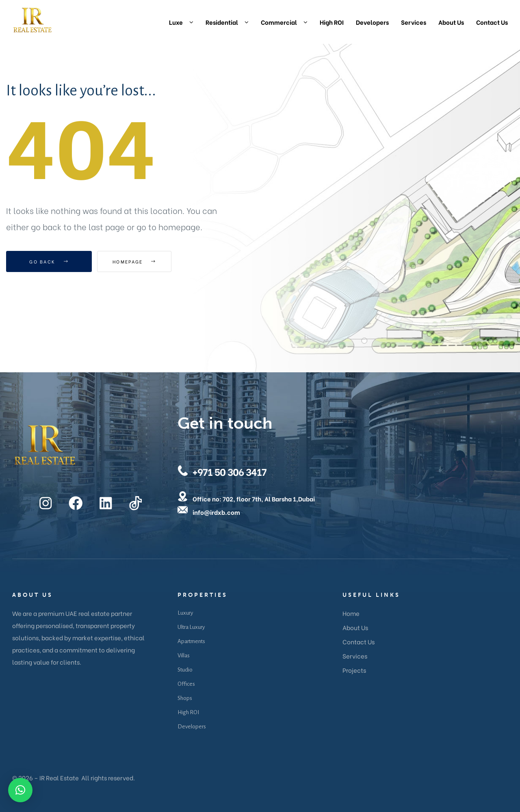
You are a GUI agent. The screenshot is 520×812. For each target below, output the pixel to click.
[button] (20, 790)
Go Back (49, 261)
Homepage (142, 261)
